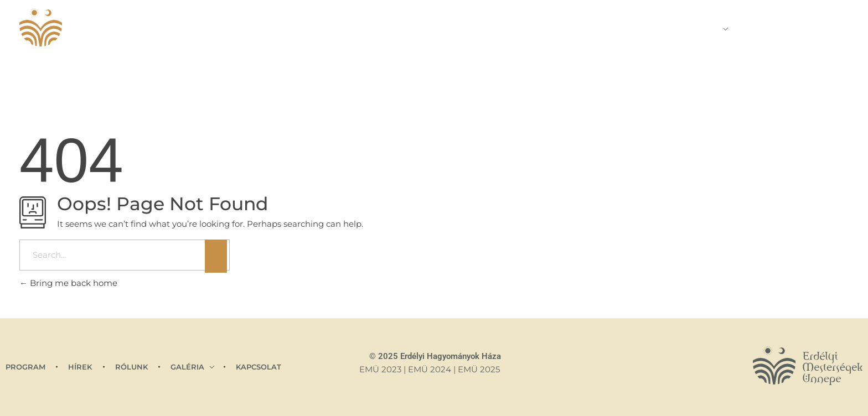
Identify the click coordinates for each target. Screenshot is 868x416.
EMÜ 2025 (479, 369)
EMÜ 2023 (380, 369)
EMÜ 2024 (430, 369)
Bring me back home (68, 283)
